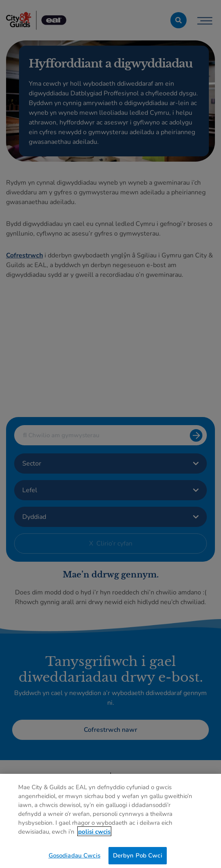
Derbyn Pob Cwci (138, 857)
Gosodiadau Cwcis (74, 857)
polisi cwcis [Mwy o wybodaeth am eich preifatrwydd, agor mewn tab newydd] (94, 834)
